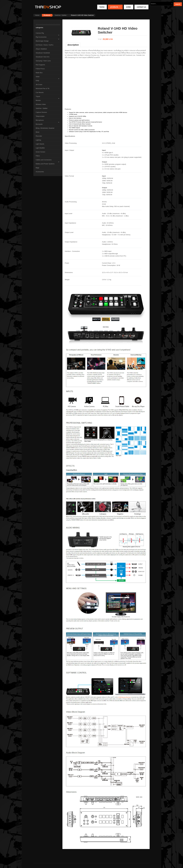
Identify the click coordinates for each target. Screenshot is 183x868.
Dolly (37, 81)
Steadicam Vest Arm (43, 57)
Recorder (39, 136)
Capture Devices (41, 112)
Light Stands (40, 144)
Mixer (38, 132)
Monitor (38, 100)
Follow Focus (40, 69)
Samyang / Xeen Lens (43, 61)
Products (115, 7)
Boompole (39, 124)
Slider (38, 77)
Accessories (40, 172)
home (102, 7)
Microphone (40, 120)
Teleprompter (40, 116)
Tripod (38, 96)
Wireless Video (41, 104)
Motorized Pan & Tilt (42, 88)
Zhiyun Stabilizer (41, 49)
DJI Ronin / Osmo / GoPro (45, 45)
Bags (37, 168)
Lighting (38, 140)
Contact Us (141, 7)
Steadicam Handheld (43, 53)
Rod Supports (40, 65)
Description (73, 45)
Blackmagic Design (42, 41)
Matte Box (39, 73)
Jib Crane (39, 85)
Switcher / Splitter (61, 15)
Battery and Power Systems (45, 164)
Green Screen (40, 152)
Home (37, 15)
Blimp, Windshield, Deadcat (45, 128)
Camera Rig (40, 33)
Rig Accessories (41, 37)
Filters (38, 156)
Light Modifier (40, 148)
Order (129, 7)
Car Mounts (40, 92)
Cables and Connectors (44, 160)
